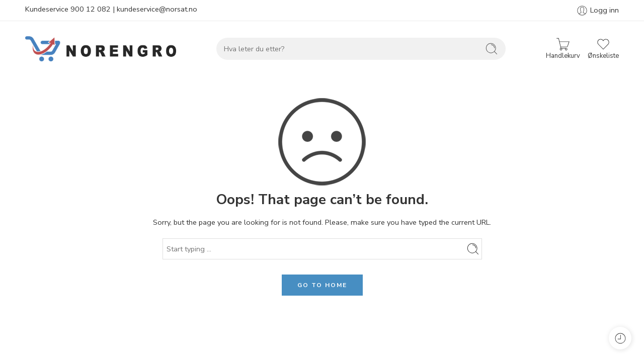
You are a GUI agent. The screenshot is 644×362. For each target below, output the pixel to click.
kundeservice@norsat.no (157, 9)
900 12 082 (91, 9)
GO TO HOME (322, 285)
